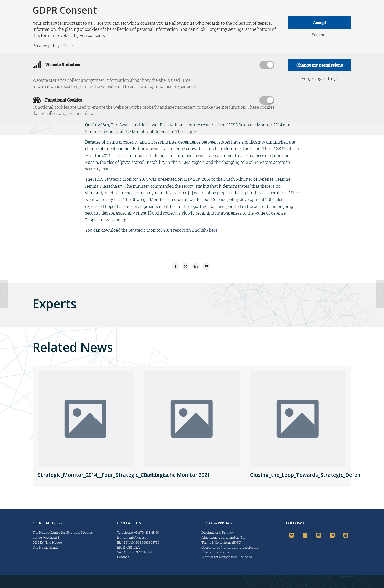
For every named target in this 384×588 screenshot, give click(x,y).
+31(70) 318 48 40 (147, 532)
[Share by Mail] (206, 267)
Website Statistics (56, 64)
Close (68, 46)
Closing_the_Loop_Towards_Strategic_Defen (305, 475)
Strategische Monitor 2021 (177, 475)
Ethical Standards (215, 552)
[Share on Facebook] (175, 267)
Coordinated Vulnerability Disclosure (230, 547)
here (213, 230)
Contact (123, 557)
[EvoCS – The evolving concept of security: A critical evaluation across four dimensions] (4, 294)
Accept (319, 22)
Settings (320, 35)
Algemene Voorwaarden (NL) (224, 537)
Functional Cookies (57, 100)
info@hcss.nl (139, 537)
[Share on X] (186, 267)
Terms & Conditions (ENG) (222, 542)
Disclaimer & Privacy (218, 532)
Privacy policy (46, 46)
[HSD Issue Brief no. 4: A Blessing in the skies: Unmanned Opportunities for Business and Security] (380, 294)
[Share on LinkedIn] (196, 267)
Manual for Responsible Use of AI (227, 557)
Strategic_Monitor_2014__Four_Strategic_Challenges (103, 475)
